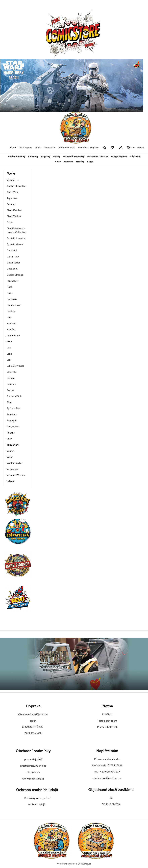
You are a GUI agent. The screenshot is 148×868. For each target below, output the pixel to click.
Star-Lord (12, 415)
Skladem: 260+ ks (98, 157)
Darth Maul (13, 257)
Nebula (11, 378)
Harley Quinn (14, 305)
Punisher (11, 384)
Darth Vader (13, 263)
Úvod (13, 148)
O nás (38, 148)
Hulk (9, 317)
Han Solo (12, 299)
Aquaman (12, 198)
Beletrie (69, 162)
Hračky (80, 162)
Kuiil (9, 348)
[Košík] (131, 148)
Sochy (57, 157)
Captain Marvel (15, 244)
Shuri (9, 402)
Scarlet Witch (14, 396)
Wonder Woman (16, 475)
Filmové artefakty (74, 157)
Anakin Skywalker (16, 186)
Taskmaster (13, 427)
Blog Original (119, 157)
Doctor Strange (15, 275)
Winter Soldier (15, 463)
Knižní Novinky (16, 157)
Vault (58, 162)
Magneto (11, 372)
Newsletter (50, 148)
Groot (10, 293)
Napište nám (107, 751)
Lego (90, 162)
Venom (10, 451)
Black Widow (14, 216)
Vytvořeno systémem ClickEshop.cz (74, 864)
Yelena (10, 481)
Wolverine (12, 469)
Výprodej (135, 157)
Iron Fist (11, 329)
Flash (9, 287)
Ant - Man (12, 192)
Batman (11, 204)
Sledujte (82, 148)
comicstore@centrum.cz (107, 778)
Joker (9, 342)
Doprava (33, 706)
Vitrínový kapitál (67, 148)
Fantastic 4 (13, 281)
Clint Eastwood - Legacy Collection (16, 230)
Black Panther (14, 210)
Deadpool (12, 269)
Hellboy (11, 311)
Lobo (9, 354)
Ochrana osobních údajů (37, 790)
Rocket (10, 390)
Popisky (94, 148)
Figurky (46, 157)
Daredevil (12, 250)
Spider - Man (14, 408)
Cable (10, 222)
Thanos (11, 433)
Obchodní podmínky (33, 751)
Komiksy (33, 157)
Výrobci (11, 180)
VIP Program (25, 148)
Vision (10, 457)
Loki (9, 360)
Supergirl (12, 421)
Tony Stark (13, 445)
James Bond (13, 336)
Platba (107, 706)
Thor (9, 439)
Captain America (16, 238)
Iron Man (11, 323)
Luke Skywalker (15, 366)
